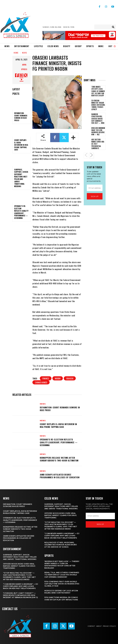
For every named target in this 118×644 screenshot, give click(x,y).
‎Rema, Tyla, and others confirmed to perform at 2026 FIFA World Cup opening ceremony (62, 575)
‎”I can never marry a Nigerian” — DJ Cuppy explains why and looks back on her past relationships (21, 586)
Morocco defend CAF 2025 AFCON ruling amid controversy (61, 592)
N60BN (58, 378)
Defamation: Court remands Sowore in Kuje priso (21, 117)
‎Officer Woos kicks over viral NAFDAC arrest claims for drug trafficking (19, 566)
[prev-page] (86, 156)
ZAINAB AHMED (41, 382)
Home (16, 53)
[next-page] (92, 156)
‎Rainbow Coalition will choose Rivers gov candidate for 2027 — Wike (98, 119)
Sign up (95, 196)
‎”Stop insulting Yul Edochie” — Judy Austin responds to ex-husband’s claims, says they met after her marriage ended (19, 576)
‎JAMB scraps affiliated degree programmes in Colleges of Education (60, 476)
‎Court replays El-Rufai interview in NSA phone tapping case (21, 145)
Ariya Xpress (24, 67)
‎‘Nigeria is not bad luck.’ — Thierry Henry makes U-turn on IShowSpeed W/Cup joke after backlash (62, 565)
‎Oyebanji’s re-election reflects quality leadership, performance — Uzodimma (21, 212)
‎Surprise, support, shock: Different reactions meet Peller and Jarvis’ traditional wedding (21, 178)
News (25, 53)
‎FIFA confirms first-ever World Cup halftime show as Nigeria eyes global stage (62, 584)
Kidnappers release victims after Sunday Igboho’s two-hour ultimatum (59, 459)
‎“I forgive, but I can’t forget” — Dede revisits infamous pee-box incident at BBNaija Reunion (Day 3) (20, 595)
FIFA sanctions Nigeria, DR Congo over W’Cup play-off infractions (61, 598)
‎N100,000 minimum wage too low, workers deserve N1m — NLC (98, 131)
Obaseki (70, 378)
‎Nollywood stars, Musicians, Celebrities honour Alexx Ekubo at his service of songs (61, 545)
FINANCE (46, 378)
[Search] (113, 27)
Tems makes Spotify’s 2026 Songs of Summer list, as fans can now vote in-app (98, 91)
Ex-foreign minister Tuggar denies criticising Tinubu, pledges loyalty (98, 105)
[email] (95, 188)
